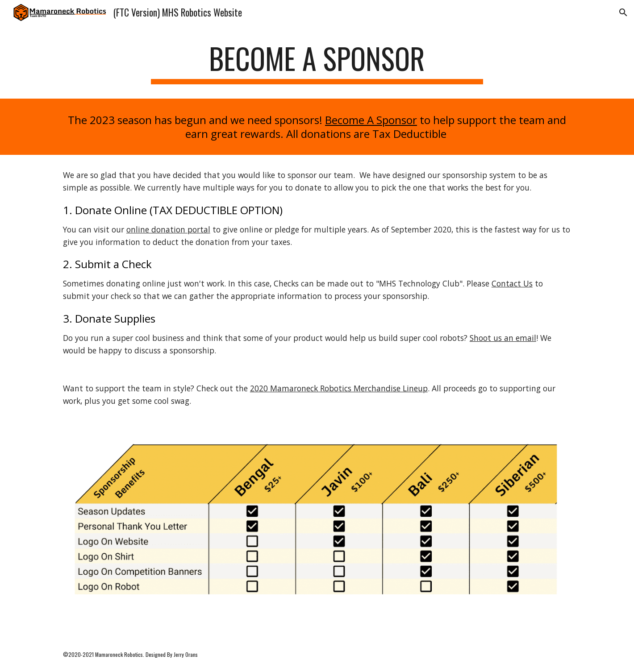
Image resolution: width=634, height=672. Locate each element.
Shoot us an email (503, 338)
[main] (317, 63)
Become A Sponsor (371, 120)
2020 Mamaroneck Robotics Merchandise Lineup (339, 388)
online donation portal (168, 229)
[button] (623, 12)
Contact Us (512, 283)
